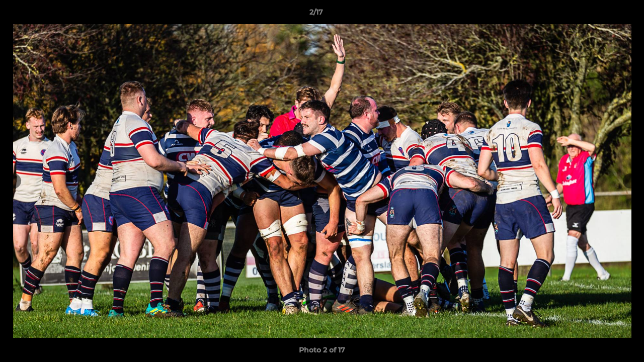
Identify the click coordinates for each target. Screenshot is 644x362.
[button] (602, 15)
